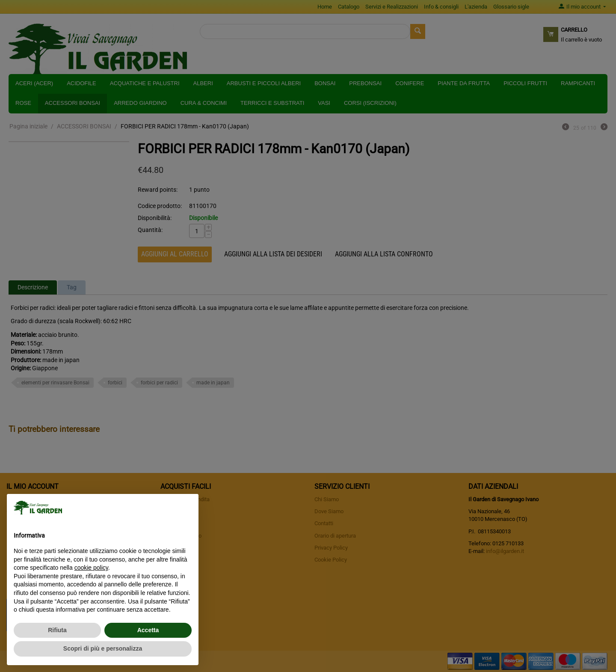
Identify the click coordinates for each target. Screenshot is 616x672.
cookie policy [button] (91, 568)
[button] (187, 508)
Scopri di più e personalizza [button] (103, 648)
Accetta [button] (148, 630)
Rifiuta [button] (57, 630)
